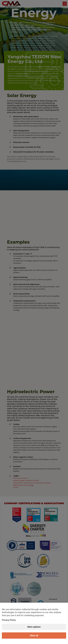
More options (34, 627)
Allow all (34, 636)
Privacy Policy (9, 620)
